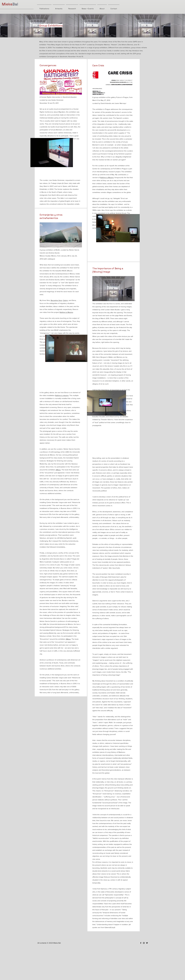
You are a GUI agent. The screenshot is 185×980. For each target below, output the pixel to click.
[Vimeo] (147, 943)
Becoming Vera (56, 300)
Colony (65, 300)
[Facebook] (141, 943)
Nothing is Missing (66, 312)
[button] (66, 348)
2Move (58, 470)
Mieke (7, 4)
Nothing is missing (62, 395)
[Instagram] (144, 943)
